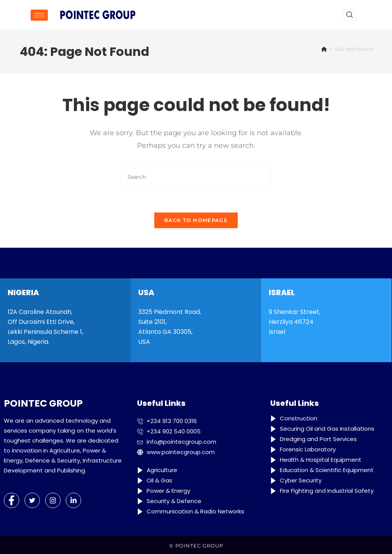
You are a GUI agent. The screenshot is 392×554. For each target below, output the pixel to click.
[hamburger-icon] (39, 15)
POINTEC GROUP (199, 546)
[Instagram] (53, 500)
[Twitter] (32, 500)
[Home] (324, 49)
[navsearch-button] (350, 15)
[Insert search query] (196, 177)
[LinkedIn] (73, 500)
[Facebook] (11, 500)
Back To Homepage (196, 220)
